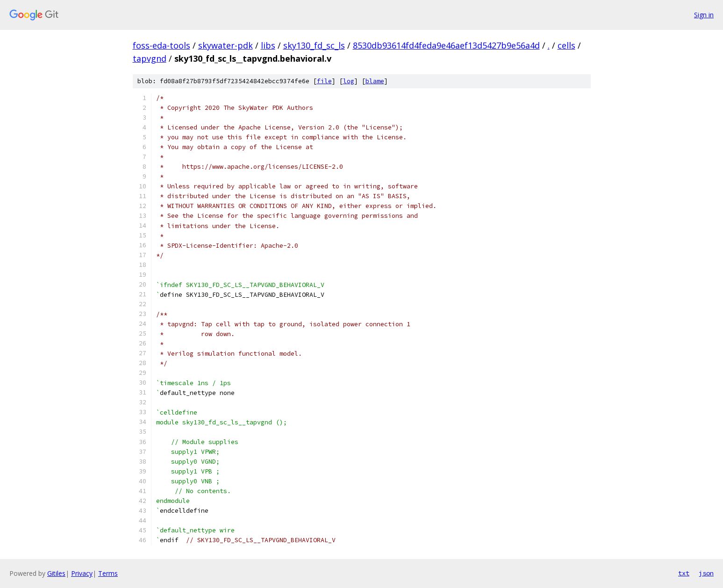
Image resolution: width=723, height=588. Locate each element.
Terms (108, 573)
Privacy (82, 573)
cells (566, 45)
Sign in (704, 15)
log (349, 81)
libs (268, 45)
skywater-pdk (225, 45)
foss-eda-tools (161, 45)
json (706, 573)
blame (375, 81)
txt (684, 573)
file (324, 81)
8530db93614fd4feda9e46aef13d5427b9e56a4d (446, 45)
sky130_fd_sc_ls (314, 45)
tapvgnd (150, 58)
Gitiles (56, 573)
